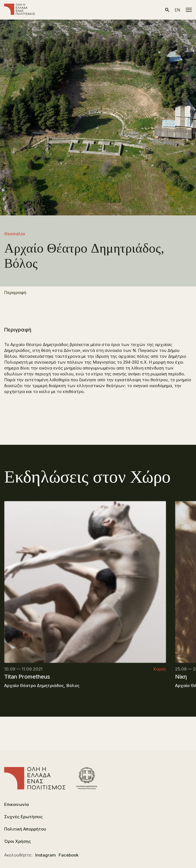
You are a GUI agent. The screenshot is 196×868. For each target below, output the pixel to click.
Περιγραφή (15, 292)
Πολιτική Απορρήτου (25, 829)
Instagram (46, 855)
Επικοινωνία (16, 804)
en (177, 10)
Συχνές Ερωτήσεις (23, 817)
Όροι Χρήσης (18, 841)
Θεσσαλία (15, 234)
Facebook (69, 855)
